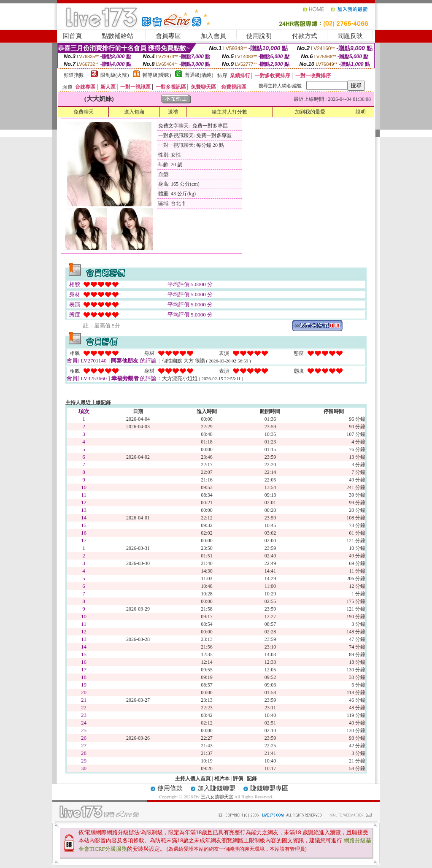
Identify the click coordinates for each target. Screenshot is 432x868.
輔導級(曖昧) (157, 75)
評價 (238, 779)
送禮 (173, 112)
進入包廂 (134, 112)
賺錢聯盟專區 (269, 788)
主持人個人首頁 (193, 779)
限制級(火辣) (115, 75)
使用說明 (259, 36)
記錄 (252, 779)
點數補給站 (117, 36)
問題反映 (350, 36)
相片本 (222, 779)
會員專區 (168, 36)
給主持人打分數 (229, 112)
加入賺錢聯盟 (216, 788)
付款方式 (305, 36)
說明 (361, 112)
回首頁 (72, 36)
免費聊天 (84, 112)
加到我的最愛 (310, 112)
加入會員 (213, 36)
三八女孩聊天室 (217, 797)
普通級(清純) (199, 75)
